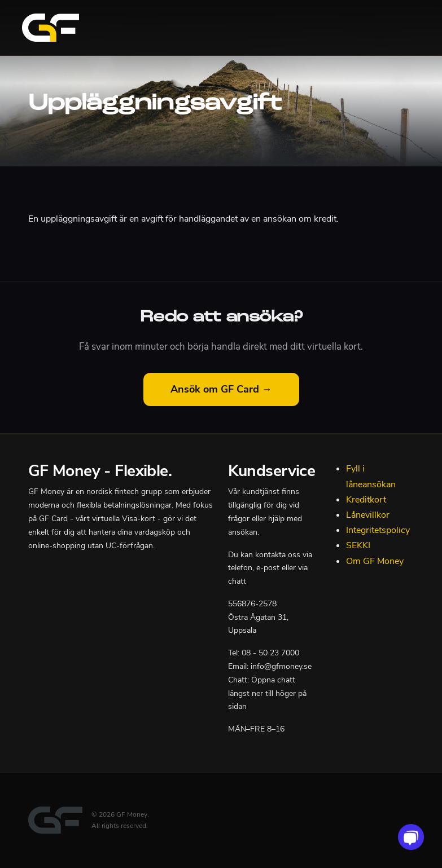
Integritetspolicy (378, 530)
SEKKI (358, 545)
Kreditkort (366, 500)
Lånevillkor (368, 515)
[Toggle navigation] (406, 28)
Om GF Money (375, 561)
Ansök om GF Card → (221, 389)
